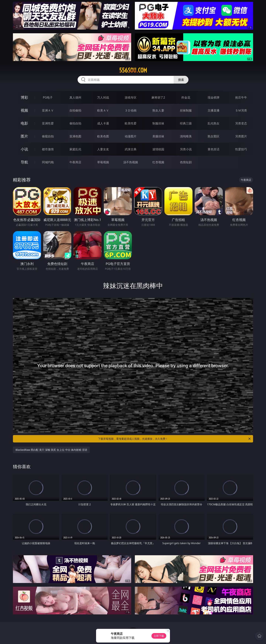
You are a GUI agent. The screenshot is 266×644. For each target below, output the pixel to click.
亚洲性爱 (48, 123)
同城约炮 (48, 162)
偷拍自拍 (75, 123)
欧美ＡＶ (103, 110)
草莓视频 (103, 162)
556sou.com (133, 70)
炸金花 (186, 97)
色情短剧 (186, 162)
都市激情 (48, 149)
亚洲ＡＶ (48, 110)
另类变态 (241, 123)
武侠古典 (131, 149)
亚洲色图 (75, 136)
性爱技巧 (241, 149)
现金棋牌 (214, 97)
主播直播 (214, 110)
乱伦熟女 (214, 123)
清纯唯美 (186, 136)
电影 (24, 123)
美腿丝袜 (158, 136)
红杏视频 (158, 162)
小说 (24, 149)
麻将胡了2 (158, 97)
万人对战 (103, 97)
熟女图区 (214, 136)
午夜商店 (75, 162)
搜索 (181, 80)
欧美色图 (103, 136)
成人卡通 (103, 123)
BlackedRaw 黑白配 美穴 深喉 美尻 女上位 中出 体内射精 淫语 (51, 450)
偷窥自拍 (48, 136)
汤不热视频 (131, 162)
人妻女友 (103, 149)
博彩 (24, 97)
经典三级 (186, 123)
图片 (24, 136)
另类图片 (241, 136)
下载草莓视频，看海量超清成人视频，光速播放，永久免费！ (175, 439)
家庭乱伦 (75, 149)
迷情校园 (158, 149)
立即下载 (159, 636)
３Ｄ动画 (131, 110)
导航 (24, 162)
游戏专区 (131, 97)
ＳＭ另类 (241, 110)
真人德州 (75, 97)
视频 (24, 110)
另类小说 (186, 149)
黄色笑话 (214, 149)
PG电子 (48, 97)
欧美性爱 (131, 123)
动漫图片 (131, 136)
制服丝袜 (158, 123)
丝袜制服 (186, 110)
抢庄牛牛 (241, 97)
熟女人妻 (158, 110)
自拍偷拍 (75, 110)
